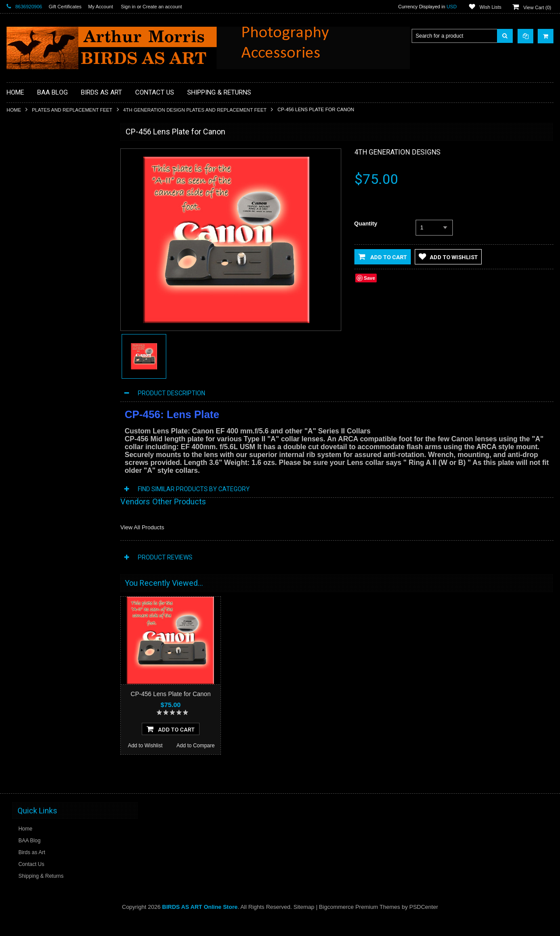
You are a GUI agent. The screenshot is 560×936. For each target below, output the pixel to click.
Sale (17, 404)
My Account (100, 7)
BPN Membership (32, 226)
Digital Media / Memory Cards (46, 285)
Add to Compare (83, 602)
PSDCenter (424, 923)
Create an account (162, 7)
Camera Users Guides (38, 241)
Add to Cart (383, 257)
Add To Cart (171, 745)
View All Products (142, 527)
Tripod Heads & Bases (38, 389)
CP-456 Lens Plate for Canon (171, 694)
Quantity (366, 223)
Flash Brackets (29, 300)
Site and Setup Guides (38, 374)
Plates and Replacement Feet (72, 110)
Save (370, 278)
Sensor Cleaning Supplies (42, 359)
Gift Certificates (65, 7)
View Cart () (537, 7)
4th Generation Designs (397, 152)
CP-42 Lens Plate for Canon (58, 535)
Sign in (128, 7)
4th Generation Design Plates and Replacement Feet (195, 110)
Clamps (21, 256)
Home (14, 110)
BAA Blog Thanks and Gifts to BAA (52, 197)
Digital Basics (28, 271)
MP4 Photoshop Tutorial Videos (49, 330)
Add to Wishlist (32, 602)
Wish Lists (490, 7)
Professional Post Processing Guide (54, 182)
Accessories (26, 152)
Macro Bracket (29, 167)
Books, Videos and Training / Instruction (58, 211)
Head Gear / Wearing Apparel (46, 315)
